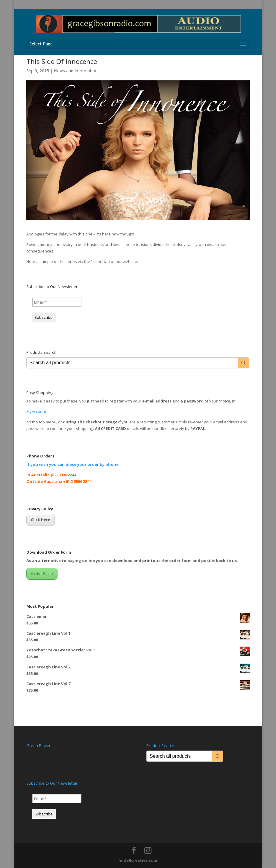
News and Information (76, 71)
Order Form (42, 574)
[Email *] (57, 302)
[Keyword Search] (132, 363)
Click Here (41, 520)
